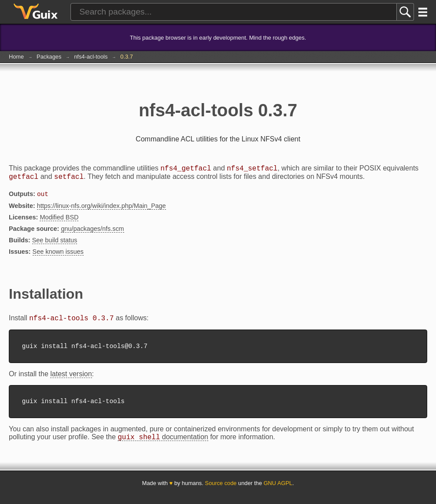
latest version (71, 380)
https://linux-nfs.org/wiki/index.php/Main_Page (102, 209)
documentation (163, 446)
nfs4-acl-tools (91, 57)
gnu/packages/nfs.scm (92, 232)
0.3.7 (126, 57)
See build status (55, 244)
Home (16, 57)
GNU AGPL (278, 492)
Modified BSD (59, 221)
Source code (221, 492)
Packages (49, 57)
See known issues (58, 255)
